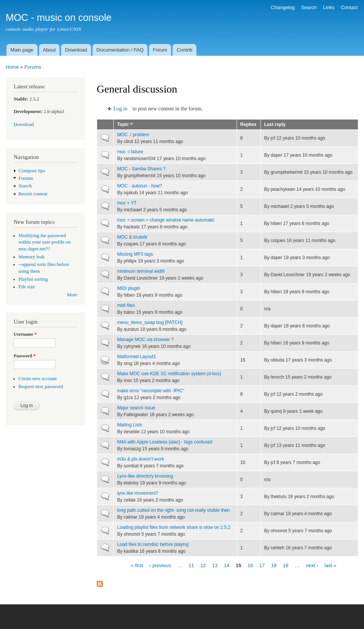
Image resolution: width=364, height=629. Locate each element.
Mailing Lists (130, 425)
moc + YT (127, 203)
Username (25, 334)
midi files (126, 305)
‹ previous (160, 565)
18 (274, 565)
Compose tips (32, 171)
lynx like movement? (138, 493)
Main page (22, 50)
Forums (33, 67)
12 (203, 565)
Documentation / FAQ (120, 50)
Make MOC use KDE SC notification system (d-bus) (169, 374)
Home (12, 67)
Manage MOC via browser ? (145, 340)
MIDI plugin (129, 288)
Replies (249, 124)
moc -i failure (130, 152)
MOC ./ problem (133, 135)
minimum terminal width (141, 271)
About (49, 50)
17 (262, 565)
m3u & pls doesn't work (141, 459)
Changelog (283, 7)
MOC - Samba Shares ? (141, 169)
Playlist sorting (33, 279)
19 (286, 565)
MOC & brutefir (132, 237)
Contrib (185, 50)
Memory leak (32, 257)
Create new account (38, 379)
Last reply (275, 124)
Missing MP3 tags (135, 254)
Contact (349, 7)
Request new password (41, 387)
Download (76, 50)
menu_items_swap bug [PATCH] (150, 322)
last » (330, 565)
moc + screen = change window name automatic (166, 220)
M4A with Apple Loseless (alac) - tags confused (165, 442)
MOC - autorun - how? (140, 186)
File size (27, 287)
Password (25, 356)
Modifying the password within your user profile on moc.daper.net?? (45, 242)
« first (137, 565)
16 (250, 565)
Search (309, 7)
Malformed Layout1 (137, 357)
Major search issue (136, 408)
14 (227, 565)
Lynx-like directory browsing (145, 476)
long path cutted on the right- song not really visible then (173, 510)
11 (191, 565)
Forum (160, 50)
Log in (120, 109)
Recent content (33, 194)
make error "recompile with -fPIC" (151, 391)
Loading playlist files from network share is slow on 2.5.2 (174, 527)
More (72, 295)
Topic (126, 124)
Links (329, 7)
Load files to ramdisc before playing (153, 544)
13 (215, 565)
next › (312, 565)
